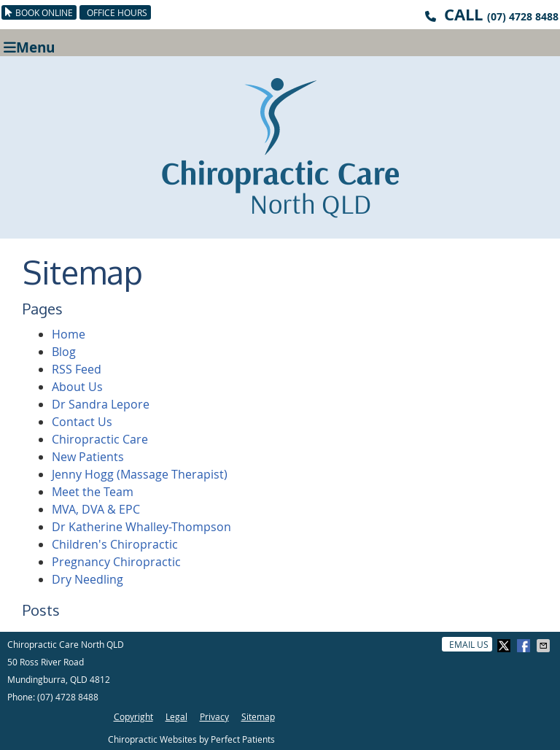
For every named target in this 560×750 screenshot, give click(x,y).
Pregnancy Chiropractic (116, 562)
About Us (77, 387)
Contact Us (82, 422)
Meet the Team (93, 492)
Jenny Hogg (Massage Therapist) (140, 474)
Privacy (214, 716)
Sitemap (258, 716)
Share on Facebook (525, 646)
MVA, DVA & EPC (96, 509)
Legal (176, 716)
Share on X (505, 646)
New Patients (88, 457)
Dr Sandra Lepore (101, 404)
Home (69, 334)
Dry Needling (87, 579)
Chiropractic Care (100, 439)
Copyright (133, 716)
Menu (29, 46)
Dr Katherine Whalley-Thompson (141, 527)
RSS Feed (77, 369)
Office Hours (117, 12)
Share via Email (545, 646)
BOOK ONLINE (39, 12)
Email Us (469, 644)
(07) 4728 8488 (523, 16)
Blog (64, 352)
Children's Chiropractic (115, 544)
